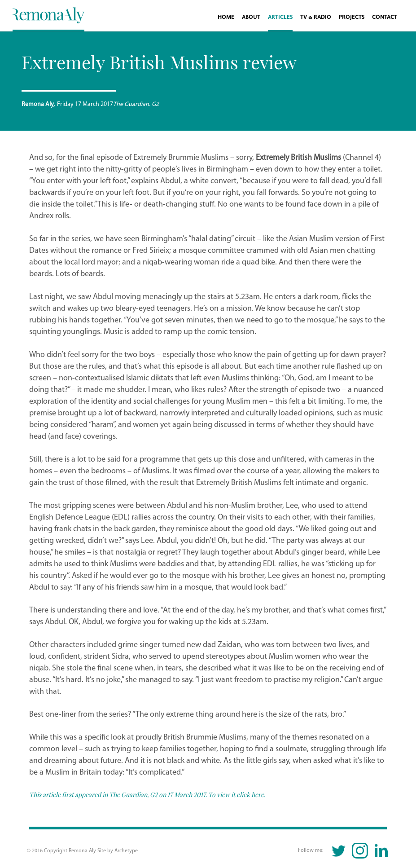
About (251, 17)
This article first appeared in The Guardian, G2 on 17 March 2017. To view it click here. (148, 794)
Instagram (360, 851)
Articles (280, 17)
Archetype (126, 851)
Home (226, 17)
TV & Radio (316, 17)
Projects (352, 17)
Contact (385, 17)
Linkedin (381, 851)
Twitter (339, 851)
